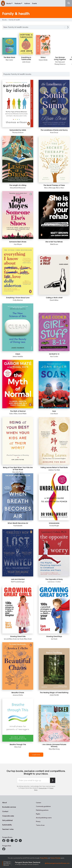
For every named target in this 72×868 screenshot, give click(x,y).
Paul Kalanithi (18, 525)
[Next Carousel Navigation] (68, 27)
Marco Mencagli (50, 188)
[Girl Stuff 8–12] (54, 332)
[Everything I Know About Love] (18, 271)
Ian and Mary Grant (10, 639)
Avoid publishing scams (44, 818)
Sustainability (7, 825)
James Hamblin (18, 356)
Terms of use (40, 825)
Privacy (38, 821)
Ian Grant (20, 639)
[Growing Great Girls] (18, 610)
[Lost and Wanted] (18, 553)
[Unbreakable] (54, 497)
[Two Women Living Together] (60, 58)
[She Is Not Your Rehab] (54, 215)
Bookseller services (9, 807)
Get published (7, 820)
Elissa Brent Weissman (18, 188)
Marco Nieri (60, 188)
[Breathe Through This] (18, 720)
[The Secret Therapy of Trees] (54, 159)
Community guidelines (43, 806)
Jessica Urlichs (18, 695)
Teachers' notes (8, 829)
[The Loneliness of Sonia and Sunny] (54, 104)
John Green (26, 62)
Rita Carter (9, 60)
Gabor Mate (13, 413)
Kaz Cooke (54, 356)
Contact (5, 811)
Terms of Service (55, 858)
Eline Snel (18, 747)
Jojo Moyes (18, 244)
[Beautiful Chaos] (18, 666)
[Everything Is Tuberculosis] (26, 44)
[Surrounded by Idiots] (18, 104)
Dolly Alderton (18, 300)
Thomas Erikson (18, 132)
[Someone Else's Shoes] (18, 215)
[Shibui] (43, 45)
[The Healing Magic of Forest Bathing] (54, 669)
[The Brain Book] (9, 46)
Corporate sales (8, 816)
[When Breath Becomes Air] (18, 497)
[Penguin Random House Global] (9, 863)
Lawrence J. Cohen (54, 582)
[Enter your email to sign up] (33, 780)
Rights (38, 814)
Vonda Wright (54, 525)
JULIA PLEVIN (54, 695)
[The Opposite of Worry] (54, 553)
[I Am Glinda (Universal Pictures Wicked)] (54, 723)
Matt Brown (54, 244)
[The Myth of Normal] (18, 384)
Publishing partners (42, 810)
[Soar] (54, 385)
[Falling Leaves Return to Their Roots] (54, 441)
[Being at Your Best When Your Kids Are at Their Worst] (18, 441)
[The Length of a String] (18, 159)
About (5, 802)
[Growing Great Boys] (54, 609)
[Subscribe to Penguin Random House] (53, 780)
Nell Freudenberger (18, 582)
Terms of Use (43, 788)
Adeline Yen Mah (54, 470)
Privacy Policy (44, 858)
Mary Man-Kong (54, 749)
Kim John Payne (18, 472)
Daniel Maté (22, 413)
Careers (39, 803)
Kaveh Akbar (54, 300)
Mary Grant (28, 639)
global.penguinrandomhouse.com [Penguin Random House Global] (57, 863)
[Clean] (18, 327)
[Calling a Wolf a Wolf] (54, 275)
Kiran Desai (54, 132)
